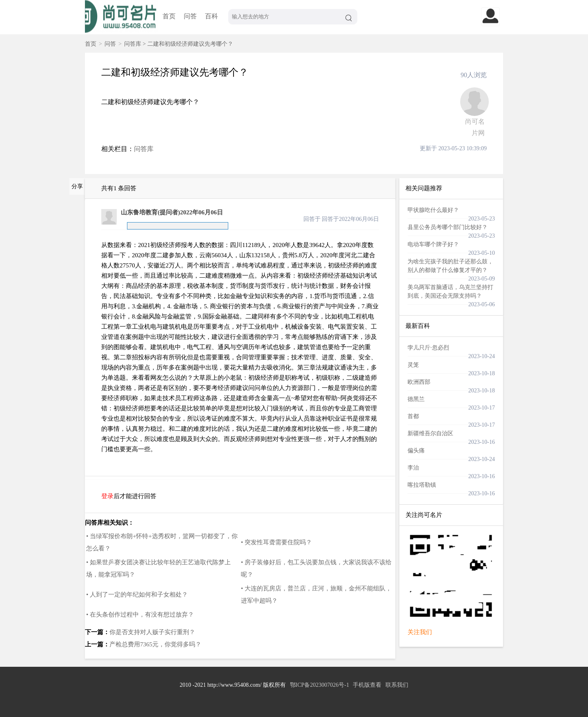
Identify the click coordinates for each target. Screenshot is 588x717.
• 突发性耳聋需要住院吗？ (276, 542)
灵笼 (413, 365)
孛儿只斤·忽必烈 (428, 348)
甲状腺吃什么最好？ (433, 210)
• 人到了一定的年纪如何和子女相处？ (137, 595)
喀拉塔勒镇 (422, 485)
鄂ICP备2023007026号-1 (320, 685)
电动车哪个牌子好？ (433, 244)
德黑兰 (416, 399)
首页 (169, 16)
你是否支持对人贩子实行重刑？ (152, 632)
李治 (413, 468)
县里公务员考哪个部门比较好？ (448, 227)
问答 (190, 16)
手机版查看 (367, 685)
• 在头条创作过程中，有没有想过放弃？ (140, 615)
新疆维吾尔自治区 (430, 433)
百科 (212, 16)
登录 (107, 496)
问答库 (133, 44)
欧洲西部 (419, 382)
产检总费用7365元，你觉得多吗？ (155, 644)
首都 (413, 416)
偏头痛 (416, 451)
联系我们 (397, 685)
